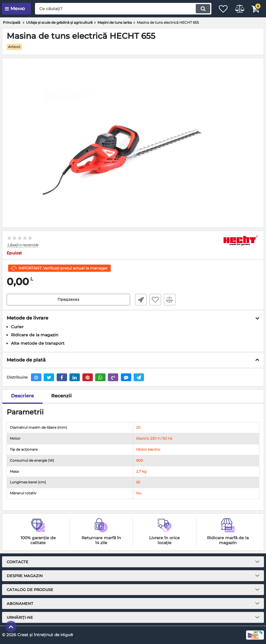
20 (138, 428)
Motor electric (148, 449)
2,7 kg (141, 471)
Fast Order (139, 300)
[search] (117, 9)
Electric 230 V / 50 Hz (154, 439)
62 (138, 482)
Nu (139, 493)
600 (140, 460)
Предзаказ (69, 300)
